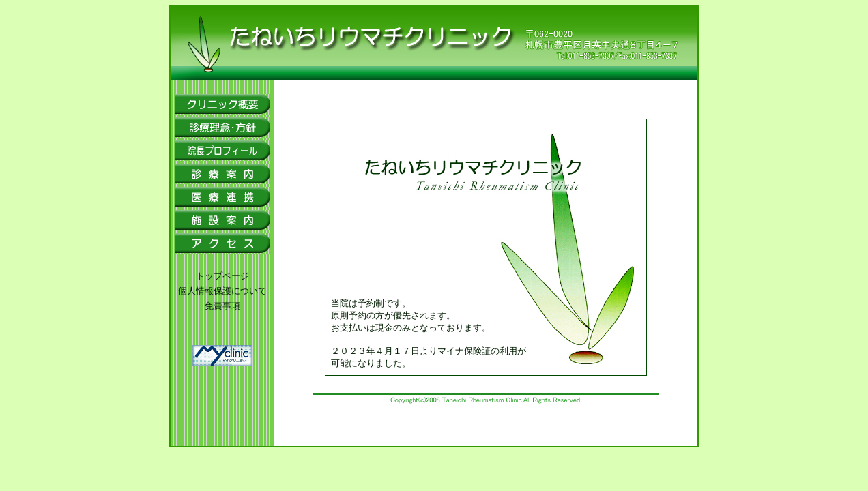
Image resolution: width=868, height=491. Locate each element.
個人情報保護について (222, 291)
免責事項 (222, 306)
